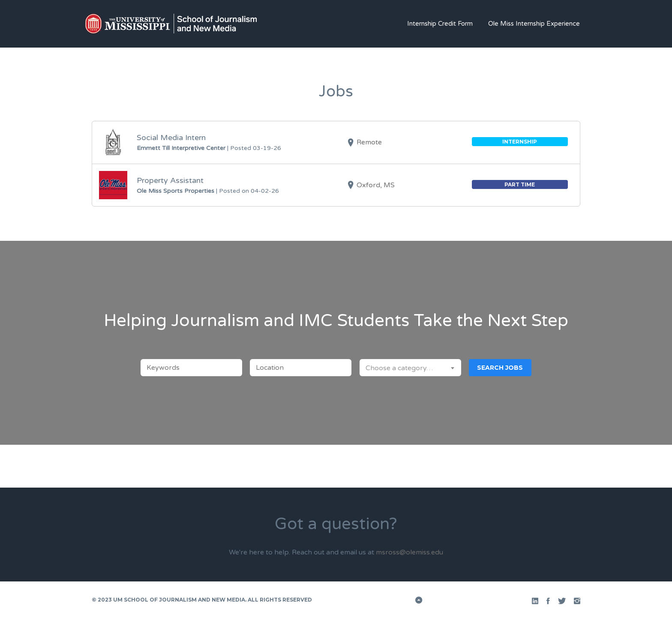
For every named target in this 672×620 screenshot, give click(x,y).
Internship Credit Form (440, 24)
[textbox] (410, 368)
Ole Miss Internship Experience (534, 24)
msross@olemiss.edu (409, 552)
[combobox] (410, 368)
